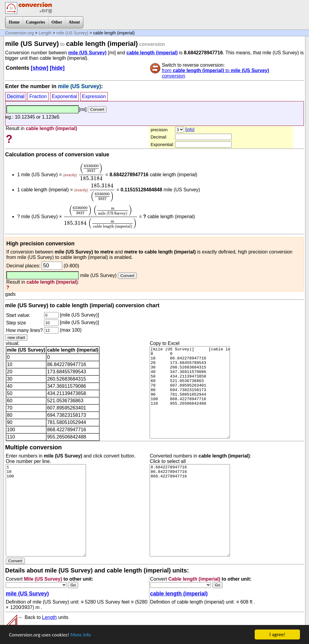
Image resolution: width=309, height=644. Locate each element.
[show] (40, 68)
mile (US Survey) (72, 33)
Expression (94, 96)
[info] (190, 129)
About (74, 22)
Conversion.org (19, 33)
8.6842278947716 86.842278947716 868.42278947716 (190, 510)
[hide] (57, 68)
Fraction (38, 96)
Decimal (16, 96)
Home (14, 22)
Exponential (65, 96)
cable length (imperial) (152, 53)
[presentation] (91, 172)
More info (81, 635)
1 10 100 (46, 510)
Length (45, 33)
